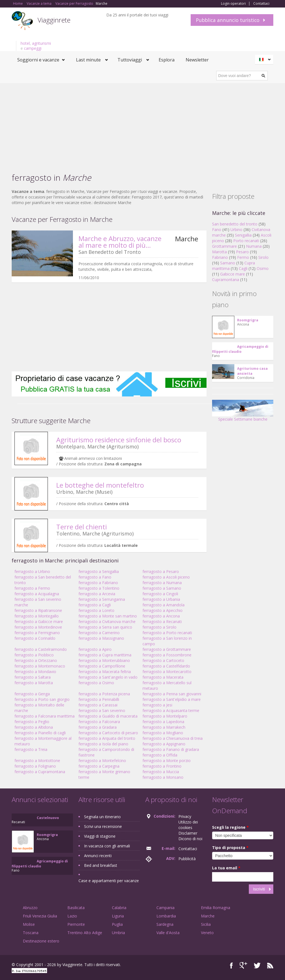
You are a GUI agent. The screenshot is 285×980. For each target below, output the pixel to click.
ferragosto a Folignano (35, 766)
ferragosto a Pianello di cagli (40, 733)
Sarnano (228, 263)
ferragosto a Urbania (161, 599)
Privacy (185, 816)
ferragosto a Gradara (98, 727)
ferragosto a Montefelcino (102, 761)
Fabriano (220, 257)
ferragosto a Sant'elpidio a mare (172, 699)
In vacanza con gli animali (107, 846)
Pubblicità (187, 859)
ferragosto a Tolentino (99, 588)
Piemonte (76, 924)
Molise (29, 924)
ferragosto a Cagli (95, 605)
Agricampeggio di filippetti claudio (240, 349)
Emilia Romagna (216, 908)
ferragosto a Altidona (34, 727)
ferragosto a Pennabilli (99, 699)
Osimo (263, 268)
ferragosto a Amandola (164, 605)
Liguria (118, 916)
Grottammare (224, 246)
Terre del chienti (82, 527)
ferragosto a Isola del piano (103, 744)
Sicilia (206, 924)
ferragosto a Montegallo (37, 616)
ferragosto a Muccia (161, 772)
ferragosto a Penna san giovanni (172, 694)
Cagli (243, 268)
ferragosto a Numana (162, 583)
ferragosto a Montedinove (38, 627)
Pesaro (242, 252)
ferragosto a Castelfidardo (166, 666)
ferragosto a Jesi (157, 705)
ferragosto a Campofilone (102, 666)
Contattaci (261, 4)
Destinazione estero (41, 941)
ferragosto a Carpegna (99, 766)
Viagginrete (54, 20)
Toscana (31, 933)
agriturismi (41, 43)
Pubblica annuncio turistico (228, 20)
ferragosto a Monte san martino (108, 616)
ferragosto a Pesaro (161, 571)
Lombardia (166, 916)
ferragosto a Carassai (98, 705)
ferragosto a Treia (31, 749)
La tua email (226, 868)
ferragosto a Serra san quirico (105, 627)
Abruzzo (30, 908)
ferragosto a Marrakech (164, 727)
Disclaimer (188, 833)
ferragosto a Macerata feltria (105, 672)
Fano (217, 230)
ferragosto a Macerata (163, 677)
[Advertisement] (142, 125)
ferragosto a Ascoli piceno (166, 577)
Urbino (236, 230)
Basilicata (76, 908)
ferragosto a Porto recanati (167, 633)
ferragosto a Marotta (34, 683)
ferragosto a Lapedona (163, 722)
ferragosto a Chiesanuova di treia (173, 738)
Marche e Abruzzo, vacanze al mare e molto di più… (120, 242)
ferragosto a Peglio (32, 722)
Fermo (243, 257)
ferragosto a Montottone (37, 761)
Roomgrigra (248, 320)
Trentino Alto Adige (85, 933)
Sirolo (263, 257)
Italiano (265, 59)
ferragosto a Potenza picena (104, 694)
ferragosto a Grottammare (167, 649)
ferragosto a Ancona (161, 616)
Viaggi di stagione (100, 836)
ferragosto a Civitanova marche (107, 622)
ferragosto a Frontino (162, 766)
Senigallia (243, 235)
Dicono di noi (190, 839)
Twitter (257, 965)
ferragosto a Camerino (99, 633)
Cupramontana (226, 280)
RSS (270, 965)
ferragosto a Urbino (32, 571)
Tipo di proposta (230, 848)
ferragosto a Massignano (101, 638)
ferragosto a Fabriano (98, 583)
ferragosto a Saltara (33, 677)
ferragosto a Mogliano (163, 733)
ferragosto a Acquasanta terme (171, 710)
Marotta (219, 252)
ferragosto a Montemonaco (40, 666)
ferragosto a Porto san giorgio (42, 699)
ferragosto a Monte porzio (167, 761)
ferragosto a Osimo (96, 683)
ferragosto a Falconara (99, 722)
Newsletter (197, 60)
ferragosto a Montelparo (165, 716)
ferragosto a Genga (32, 694)
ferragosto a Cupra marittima (105, 655)
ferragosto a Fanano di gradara (171, 749)
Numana (254, 246)
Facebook (231, 965)
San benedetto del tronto (235, 224)
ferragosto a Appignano (164, 744)
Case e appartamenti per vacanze (109, 881)
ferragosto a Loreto (96, 610)
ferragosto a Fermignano (37, 633)
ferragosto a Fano (95, 577)
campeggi (33, 48)
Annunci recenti (98, 856)
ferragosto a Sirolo (159, 627)
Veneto (207, 933)
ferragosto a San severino (102, 710)
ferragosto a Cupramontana (40, 772)
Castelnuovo (48, 818)
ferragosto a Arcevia (97, 594)
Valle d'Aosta (168, 933)
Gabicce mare (233, 274)
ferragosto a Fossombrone (167, 655)
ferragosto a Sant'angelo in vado (108, 677)
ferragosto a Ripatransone (38, 610)
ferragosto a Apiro (95, 649)
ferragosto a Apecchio (163, 610)
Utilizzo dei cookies (188, 825)
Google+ (243, 965)
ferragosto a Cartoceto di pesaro (108, 733)
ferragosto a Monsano (163, 777)
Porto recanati (246, 241)
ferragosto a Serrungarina (102, 599)
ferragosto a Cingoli (160, 594)
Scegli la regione (230, 827)
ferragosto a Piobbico (34, 655)
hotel (25, 43)
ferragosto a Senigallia (99, 571)
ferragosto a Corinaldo (35, 638)
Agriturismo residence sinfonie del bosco (119, 440)
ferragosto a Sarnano (162, 588)
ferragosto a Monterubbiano (104, 660)
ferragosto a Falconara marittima (45, 716)
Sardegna (165, 924)
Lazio (72, 916)
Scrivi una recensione (103, 826)
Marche (208, 916)
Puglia (117, 924)
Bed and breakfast (101, 865)
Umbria (118, 933)
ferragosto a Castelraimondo (41, 649)
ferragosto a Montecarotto (167, 672)
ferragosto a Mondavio (35, 672)
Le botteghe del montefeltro (100, 485)
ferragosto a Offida (160, 755)
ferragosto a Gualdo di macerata (108, 716)
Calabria (119, 908)
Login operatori (233, 4)
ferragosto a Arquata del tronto (107, 738)
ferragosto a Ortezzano (36, 660)
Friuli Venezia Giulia (40, 916)
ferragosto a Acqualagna (37, 594)
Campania (165, 908)
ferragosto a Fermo (32, 588)
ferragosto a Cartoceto (163, 660)
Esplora (167, 60)
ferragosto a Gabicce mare (39, 622)
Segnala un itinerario (102, 817)
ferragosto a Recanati (162, 622)
